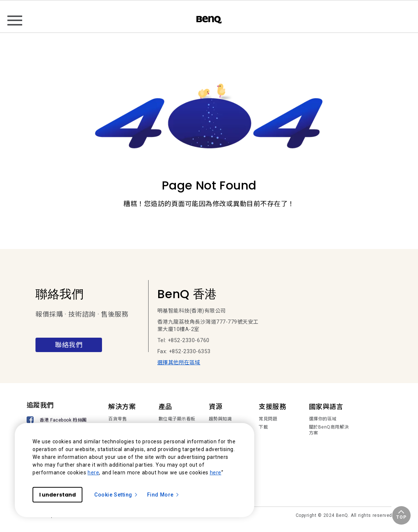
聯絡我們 (69, 345)
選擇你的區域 (323, 419)
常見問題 (268, 419)
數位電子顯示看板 (177, 419)
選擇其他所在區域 (179, 362)
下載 (263, 427)
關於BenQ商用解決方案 (329, 430)
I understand (57, 495)
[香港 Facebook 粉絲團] (58, 421)
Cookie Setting (116, 495)
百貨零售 (118, 419)
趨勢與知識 (220, 419)
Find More (163, 495)
